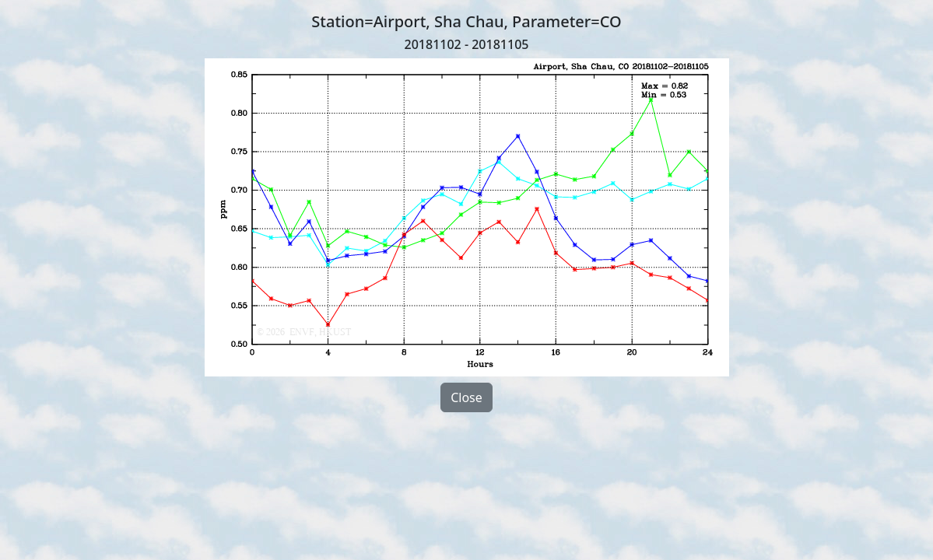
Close (466, 397)
